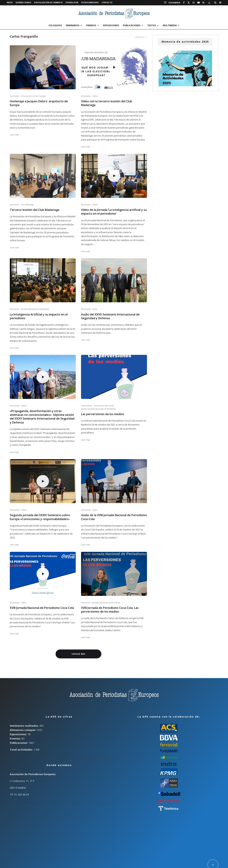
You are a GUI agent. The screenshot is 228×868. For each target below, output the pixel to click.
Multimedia (170, 25)
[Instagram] (194, 3)
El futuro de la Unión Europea (33, 96)
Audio (95, 309)
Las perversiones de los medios (103, 414)
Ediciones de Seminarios (104, 406)
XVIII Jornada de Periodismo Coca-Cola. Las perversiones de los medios (110, 610)
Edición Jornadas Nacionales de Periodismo (98, 409)
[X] (189, 3)
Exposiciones (111, 25)
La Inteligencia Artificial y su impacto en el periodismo (39, 316)
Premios (91, 25)
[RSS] (203, 3)
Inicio (10, 2)
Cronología (72, 2)
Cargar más (78, 654)
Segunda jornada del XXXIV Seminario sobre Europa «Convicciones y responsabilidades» (40, 517)
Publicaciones (132, 25)
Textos (152, 25)
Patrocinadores (90, 2)
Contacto (107, 2)
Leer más (14, 135)
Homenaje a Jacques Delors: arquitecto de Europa (39, 103)
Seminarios (72, 25)
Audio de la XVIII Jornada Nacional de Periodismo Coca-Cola (114, 517)
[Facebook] (184, 3)
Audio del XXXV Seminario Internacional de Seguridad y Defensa (110, 316)
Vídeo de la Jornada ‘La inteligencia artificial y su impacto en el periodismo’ (114, 212)
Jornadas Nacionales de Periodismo (35, 309)
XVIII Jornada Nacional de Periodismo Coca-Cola (42, 608)
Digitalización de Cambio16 (48, 2)
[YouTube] (199, 3)
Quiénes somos (23, 2)
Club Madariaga (27, 205)
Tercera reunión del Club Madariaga (35, 210)
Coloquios (55, 25)
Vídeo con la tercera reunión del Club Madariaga (107, 103)
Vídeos (95, 96)
